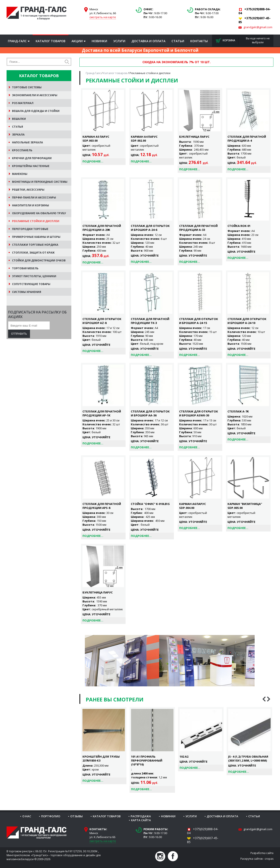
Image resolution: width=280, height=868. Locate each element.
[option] (104, 746)
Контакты (199, 41)
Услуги (119, 41)
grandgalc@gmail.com (258, 27)
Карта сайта (141, 820)
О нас (27, 816)
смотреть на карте (103, 17)
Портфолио (51, 816)
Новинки (99, 41)
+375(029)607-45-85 (203, 840)
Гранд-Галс (17, 41)
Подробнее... (93, 161)
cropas (269, 859)
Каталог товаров (51, 41)
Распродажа (141, 816)
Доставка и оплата (148, 41)
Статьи (178, 41)
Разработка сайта (262, 853)
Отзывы (76, 816)
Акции (77, 41)
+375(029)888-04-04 (203, 831)
